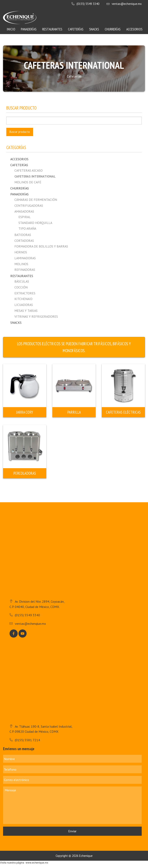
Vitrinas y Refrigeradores (36, 316)
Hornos (21, 252)
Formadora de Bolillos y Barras (41, 246)
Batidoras (23, 235)
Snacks (94, 29)
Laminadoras (25, 258)
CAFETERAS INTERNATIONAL (35, 176)
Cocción (21, 287)
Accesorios (134, 29)
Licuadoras (24, 305)
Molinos (21, 264)
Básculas (22, 281)
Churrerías (113, 29)
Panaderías (29, 29)
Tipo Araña (27, 228)
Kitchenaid (23, 299)
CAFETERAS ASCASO (29, 170)
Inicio (11, 29)
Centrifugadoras (29, 205)
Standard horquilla (35, 223)
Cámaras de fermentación (36, 200)
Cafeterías (76, 29)
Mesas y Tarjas (26, 311)
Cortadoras (24, 241)
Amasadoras (24, 211)
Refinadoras (25, 270)
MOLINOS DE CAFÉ (28, 182)
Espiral (25, 217)
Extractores (25, 293)
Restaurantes (52, 29)
